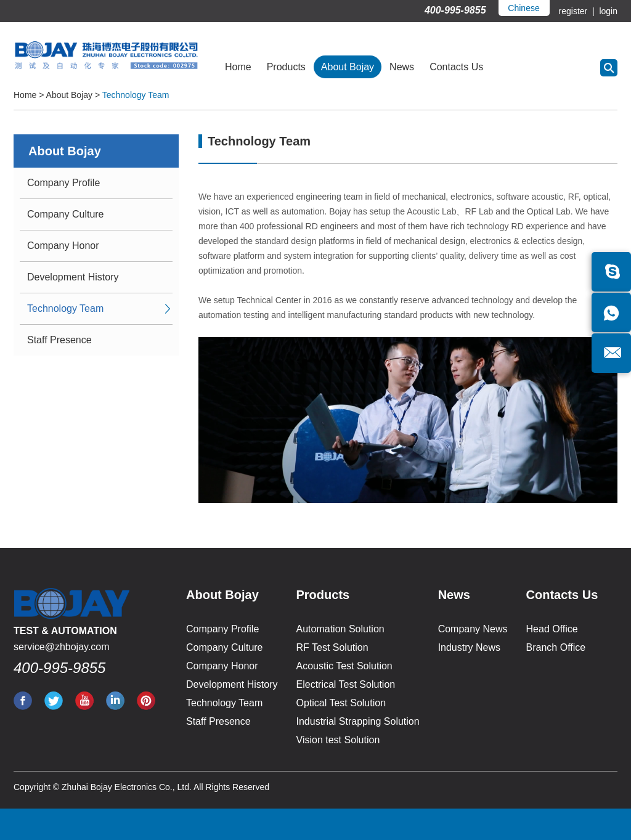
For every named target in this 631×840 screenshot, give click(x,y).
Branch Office (556, 647)
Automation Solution (340, 629)
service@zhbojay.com (62, 647)
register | (578, 11)
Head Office (552, 629)
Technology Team (136, 95)
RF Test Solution (332, 647)
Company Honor (63, 246)
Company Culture (66, 214)
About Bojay (348, 67)
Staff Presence (59, 340)
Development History (73, 277)
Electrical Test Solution (346, 684)
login (607, 11)
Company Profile (63, 183)
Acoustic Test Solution (344, 666)
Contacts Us (456, 67)
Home (238, 67)
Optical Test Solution (341, 703)
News (402, 67)
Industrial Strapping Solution (358, 721)
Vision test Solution (338, 740)
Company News (473, 629)
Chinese (523, 8)
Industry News (469, 647)
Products (286, 67)
